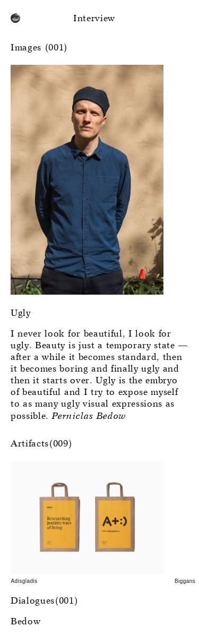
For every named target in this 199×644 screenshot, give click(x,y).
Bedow (25, 622)
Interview (94, 19)
